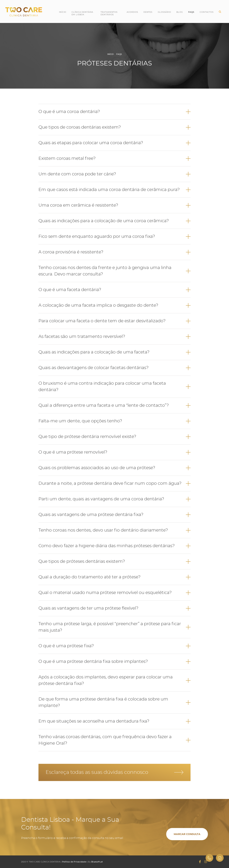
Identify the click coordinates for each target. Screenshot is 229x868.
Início (63, 12)
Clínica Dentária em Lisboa (82, 13)
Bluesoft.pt (97, 862)
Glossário (164, 12)
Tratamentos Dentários (109, 13)
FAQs (119, 54)
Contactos (207, 12)
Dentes (148, 12)
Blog (180, 12)
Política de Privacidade (74, 862)
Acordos (132, 12)
